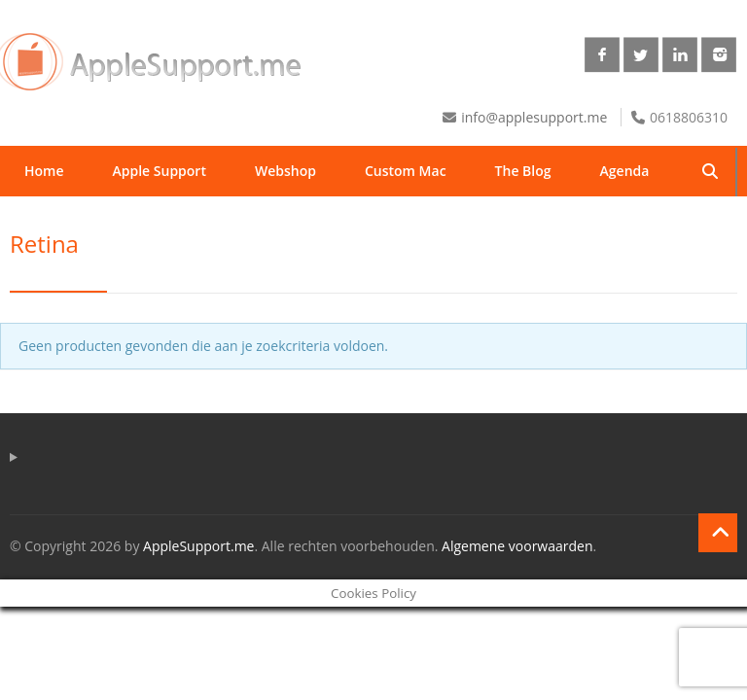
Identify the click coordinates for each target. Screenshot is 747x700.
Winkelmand (273, 221)
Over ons (54, 221)
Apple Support (160, 171)
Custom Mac (406, 171)
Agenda (625, 171)
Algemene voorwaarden (517, 546)
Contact (158, 221)
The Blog (523, 171)
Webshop (285, 171)
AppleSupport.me (198, 546)
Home (44, 171)
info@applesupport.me (534, 117)
